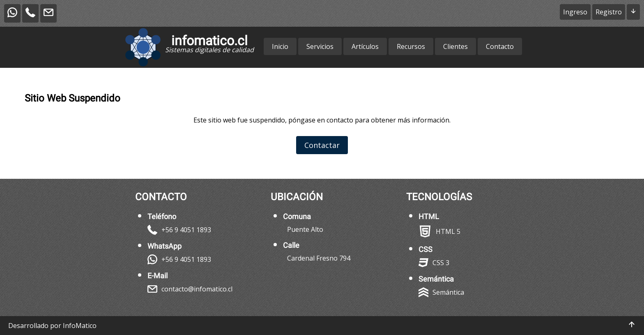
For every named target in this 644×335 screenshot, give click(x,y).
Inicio (280, 46)
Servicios (320, 46)
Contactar (322, 145)
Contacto (500, 46)
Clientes (455, 46)
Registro (609, 12)
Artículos (365, 46)
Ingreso (575, 12)
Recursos (411, 46)
